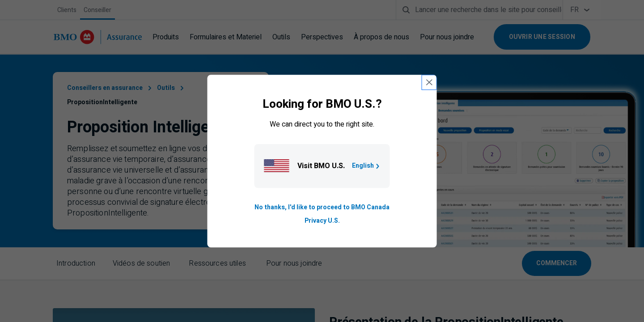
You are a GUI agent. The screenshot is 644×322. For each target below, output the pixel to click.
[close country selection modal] (429, 82)
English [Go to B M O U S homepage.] (366, 166)
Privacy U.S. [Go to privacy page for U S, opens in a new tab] (322, 221)
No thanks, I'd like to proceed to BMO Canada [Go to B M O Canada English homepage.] (322, 207)
